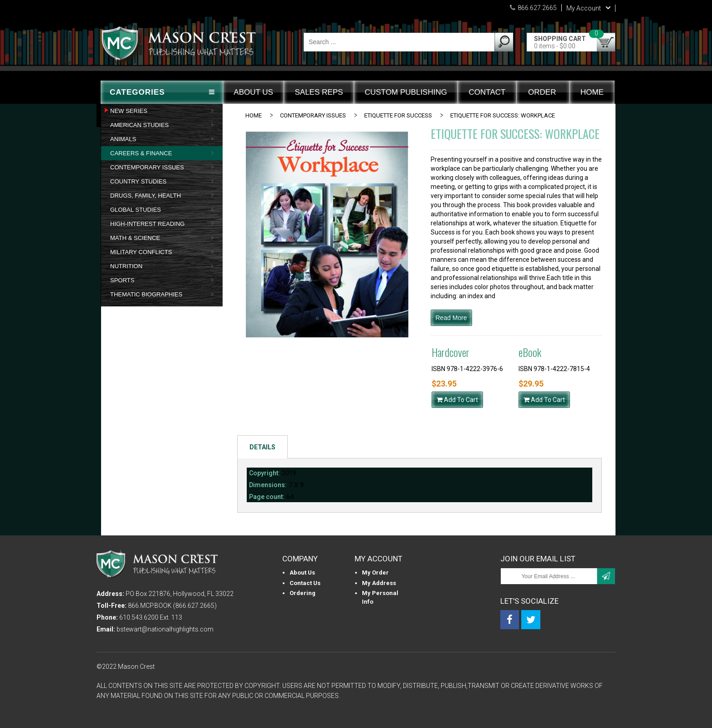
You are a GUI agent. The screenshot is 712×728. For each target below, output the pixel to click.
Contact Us (305, 583)
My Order (375, 573)
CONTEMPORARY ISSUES (313, 115)
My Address (379, 583)
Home (254, 115)
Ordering (303, 593)
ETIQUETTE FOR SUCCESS (398, 115)
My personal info (380, 597)
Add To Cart (457, 400)
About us (302, 573)
